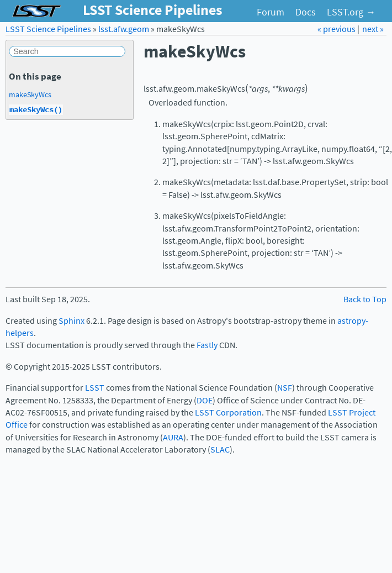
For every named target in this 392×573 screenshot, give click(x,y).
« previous (337, 29)
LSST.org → (351, 12)
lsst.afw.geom (124, 29)
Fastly (207, 345)
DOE (205, 400)
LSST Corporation (228, 412)
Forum (271, 12)
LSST (95, 388)
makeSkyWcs (30, 94)
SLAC (220, 450)
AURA (173, 437)
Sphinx (71, 321)
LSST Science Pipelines (48, 29)
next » (373, 29)
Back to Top (365, 299)
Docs (306, 12)
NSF (285, 388)
